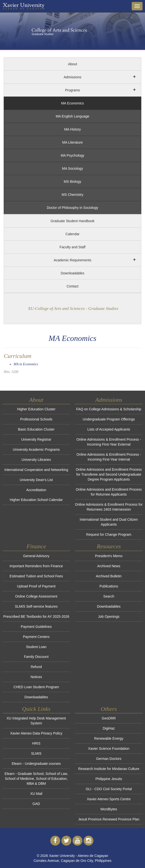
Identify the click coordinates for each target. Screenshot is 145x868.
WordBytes (109, 809)
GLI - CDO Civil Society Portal (109, 789)
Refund (36, 667)
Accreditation (36, 490)
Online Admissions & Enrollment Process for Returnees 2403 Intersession (109, 507)
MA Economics (73, 103)
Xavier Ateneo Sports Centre (109, 799)
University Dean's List (36, 480)
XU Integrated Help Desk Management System (36, 721)
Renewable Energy (109, 738)
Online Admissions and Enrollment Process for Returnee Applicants (109, 492)
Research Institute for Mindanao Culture (109, 769)
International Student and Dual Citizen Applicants (109, 522)
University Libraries (36, 460)
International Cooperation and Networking (36, 470)
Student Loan (36, 647)
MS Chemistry (72, 195)
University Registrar (36, 439)
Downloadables (72, 273)
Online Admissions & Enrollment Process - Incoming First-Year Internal (109, 457)
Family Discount (36, 657)
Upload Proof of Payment (36, 586)
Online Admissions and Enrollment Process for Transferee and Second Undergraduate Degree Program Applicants (109, 474)
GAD (36, 804)
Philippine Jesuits (109, 779)
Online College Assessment (36, 596)
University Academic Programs (36, 450)
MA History (72, 129)
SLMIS (36, 753)
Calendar (73, 234)
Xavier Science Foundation (109, 749)
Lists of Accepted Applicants (109, 429)
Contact (72, 286)
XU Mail (36, 794)
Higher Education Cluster (36, 409)
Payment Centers (36, 637)
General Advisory (36, 556)
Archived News (109, 566)
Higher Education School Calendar (36, 500)
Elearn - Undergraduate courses (36, 764)
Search (109, 596)
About (73, 64)
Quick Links (36, 709)
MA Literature (72, 142)
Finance (36, 546)
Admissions (72, 77)
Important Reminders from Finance (36, 566)
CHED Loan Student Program (36, 687)
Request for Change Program (109, 534)
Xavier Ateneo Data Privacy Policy (36, 733)
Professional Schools (36, 419)
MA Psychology (72, 155)
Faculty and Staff (73, 247)
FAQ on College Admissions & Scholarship (109, 409)
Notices (36, 677)
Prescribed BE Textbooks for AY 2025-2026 (36, 617)
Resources (109, 546)
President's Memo (109, 556)
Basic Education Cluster (36, 429)
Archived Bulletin (109, 576)
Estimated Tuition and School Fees (36, 576)
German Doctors (109, 759)
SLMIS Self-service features (36, 606)
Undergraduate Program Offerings (109, 419)
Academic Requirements (73, 260)
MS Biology (73, 182)
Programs (73, 90)
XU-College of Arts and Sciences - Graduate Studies (73, 308)
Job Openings (109, 617)
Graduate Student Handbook (72, 221)
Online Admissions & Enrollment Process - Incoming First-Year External (109, 442)
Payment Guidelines (36, 627)
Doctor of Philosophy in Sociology (73, 208)
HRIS (36, 743)
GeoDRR (109, 718)
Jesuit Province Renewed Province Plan (109, 819)
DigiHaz (109, 728)
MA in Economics (26, 364)
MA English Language (72, 116)
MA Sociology (73, 168)
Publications (109, 586)
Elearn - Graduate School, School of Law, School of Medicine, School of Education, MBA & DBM (36, 779)
